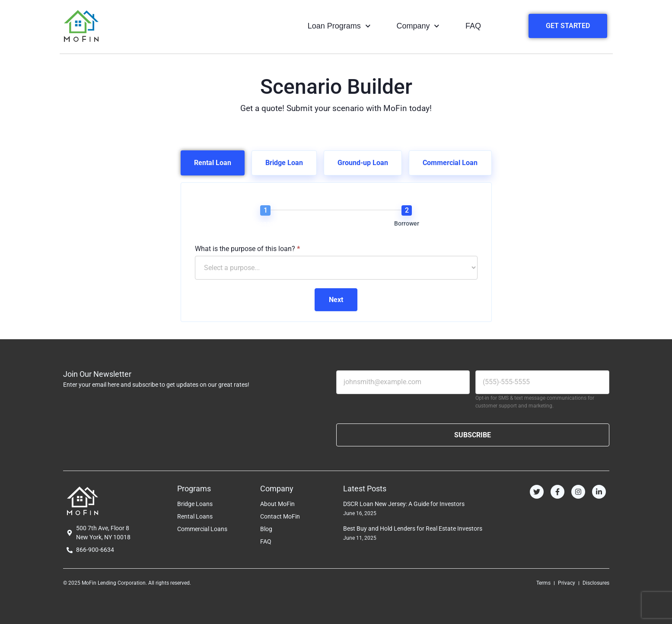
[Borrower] (407, 210)
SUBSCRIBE (473, 435)
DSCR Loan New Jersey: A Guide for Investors (404, 504)
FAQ (473, 26)
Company (418, 26)
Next (336, 300)
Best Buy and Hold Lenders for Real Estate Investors (413, 528)
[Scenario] (265, 210)
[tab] (213, 163)
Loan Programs (339, 26)
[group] (336, 218)
